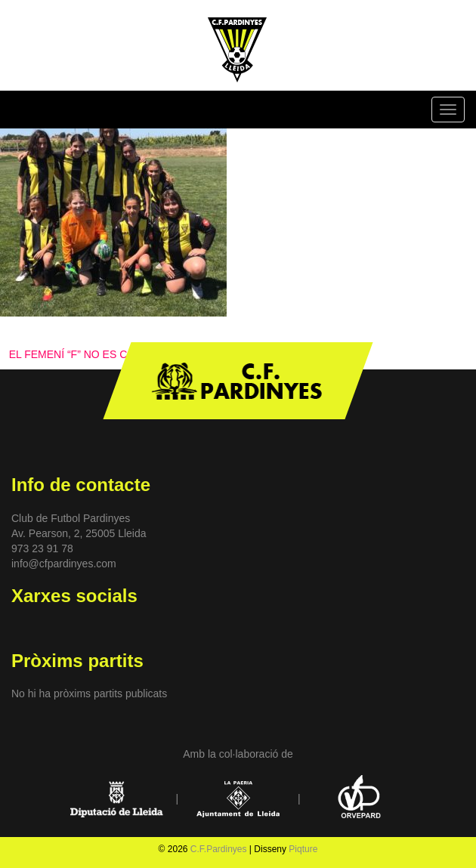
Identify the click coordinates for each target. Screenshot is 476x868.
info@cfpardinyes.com (64, 564)
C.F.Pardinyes (219, 849)
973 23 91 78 (42, 548)
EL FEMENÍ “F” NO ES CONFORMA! (97, 354)
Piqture (303, 849)
